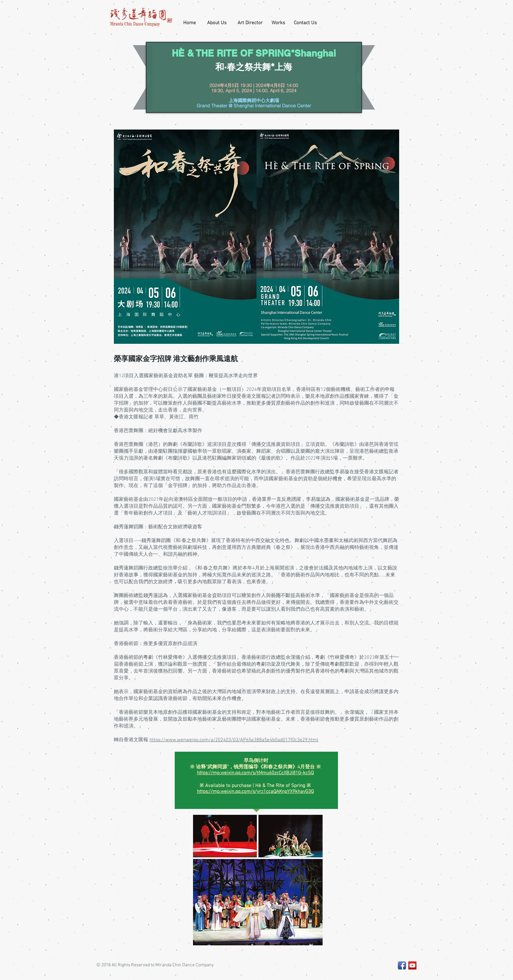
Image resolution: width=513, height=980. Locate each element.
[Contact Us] (305, 23)
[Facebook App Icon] (402, 965)
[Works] (278, 23)
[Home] (189, 23)
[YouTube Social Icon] (412, 965)
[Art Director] (250, 23)
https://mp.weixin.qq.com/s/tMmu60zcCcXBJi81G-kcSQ (255, 773)
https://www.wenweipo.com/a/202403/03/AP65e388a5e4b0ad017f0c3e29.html (234, 740)
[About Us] (217, 23)
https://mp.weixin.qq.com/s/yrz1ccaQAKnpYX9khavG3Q (255, 792)
